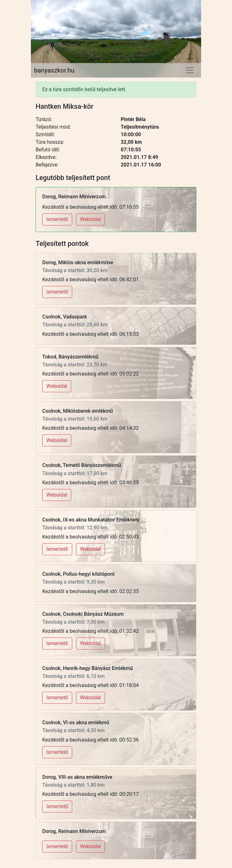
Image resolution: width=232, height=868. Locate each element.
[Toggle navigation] (190, 70)
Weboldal (90, 219)
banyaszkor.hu (54, 70)
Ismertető (57, 219)
